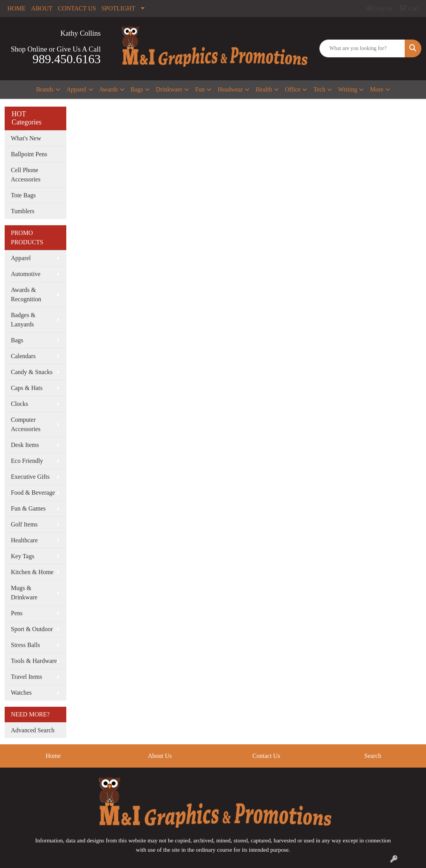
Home (53, 756)
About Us (160, 756)
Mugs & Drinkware (24, 593)
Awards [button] (109, 89)
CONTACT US (77, 8)
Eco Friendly (27, 461)
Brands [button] (45, 89)
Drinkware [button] (169, 89)
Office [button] (293, 89)
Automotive (26, 274)
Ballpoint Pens (29, 154)
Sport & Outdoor (32, 629)
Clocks (19, 404)
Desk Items (25, 445)
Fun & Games (28, 508)
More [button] (377, 89)
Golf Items (24, 524)
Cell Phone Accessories (26, 175)
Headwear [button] (230, 89)
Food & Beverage (33, 493)
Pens (17, 613)
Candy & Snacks (32, 372)
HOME (16, 8)
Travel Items (27, 677)
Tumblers (23, 211)
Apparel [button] (76, 89)
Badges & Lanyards (23, 320)
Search (373, 756)
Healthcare (24, 540)
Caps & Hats (27, 388)
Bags (17, 340)
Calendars (23, 356)
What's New (26, 138)
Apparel (21, 258)
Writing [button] (348, 89)
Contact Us (266, 756)
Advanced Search (33, 730)
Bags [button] (137, 89)
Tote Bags (23, 195)
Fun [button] (200, 89)
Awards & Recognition (26, 294)
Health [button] (264, 89)
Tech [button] (319, 89)
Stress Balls (25, 645)
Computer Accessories (26, 424)
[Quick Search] (362, 48)
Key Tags (22, 556)
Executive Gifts (30, 477)
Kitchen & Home (32, 572)
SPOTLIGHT (118, 8)
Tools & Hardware (34, 661)
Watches (21, 693)
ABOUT (42, 8)
